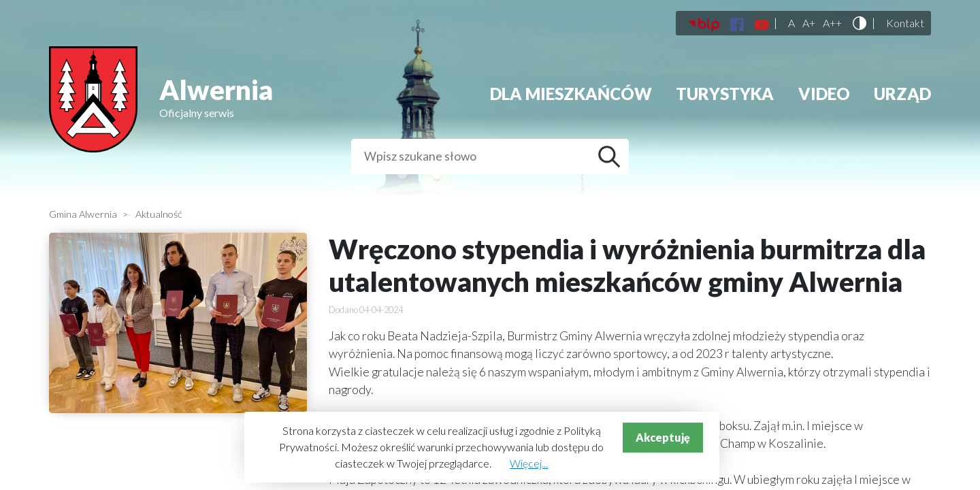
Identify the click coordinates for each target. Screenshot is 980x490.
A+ (809, 23)
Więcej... (529, 463)
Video (824, 94)
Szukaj (612, 157)
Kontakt (905, 23)
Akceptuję (663, 437)
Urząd (902, 94)
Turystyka (725, 94)
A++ (832, 23)
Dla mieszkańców (571, 94)
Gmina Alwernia (83, 214)
